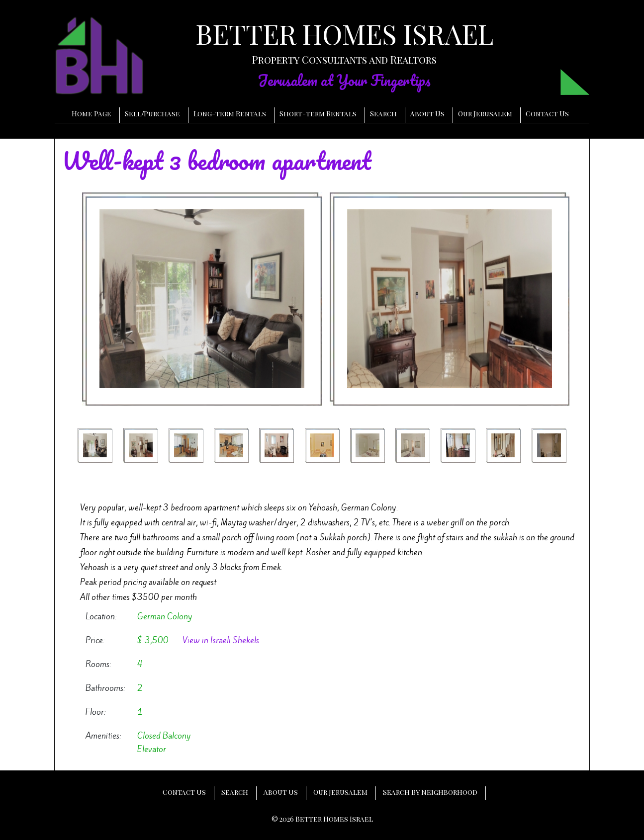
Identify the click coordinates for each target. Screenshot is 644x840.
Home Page (92, 114)
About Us (427, 114)
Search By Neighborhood (430, 792)
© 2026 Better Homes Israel (322, 819)
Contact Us (547, 114)
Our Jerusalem (485, 114)
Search (383, 114)
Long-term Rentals (230, 114)
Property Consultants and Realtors (344, 59)
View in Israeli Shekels (221, 640)
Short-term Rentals (318, 114)
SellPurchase (152, 114)
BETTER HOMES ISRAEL (344, 34)
